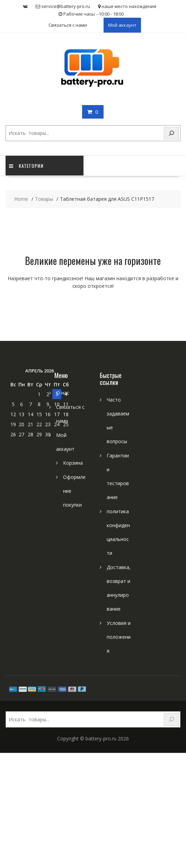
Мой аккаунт (122, 25)
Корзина (73, 463)
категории (26, 166)
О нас (63, 393)
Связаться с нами (68, 25)
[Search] (171, 133)
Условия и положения (119, 637)
